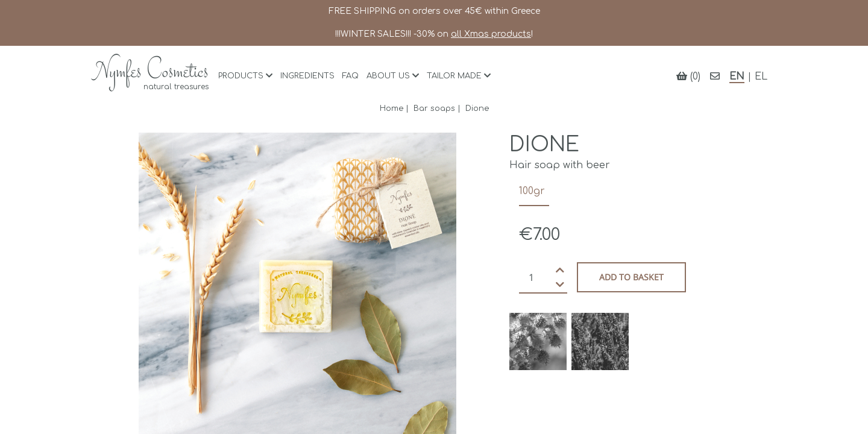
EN (737, 77)
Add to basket (631, 277)
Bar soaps (434, 108)
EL (761, 77)
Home (392, 108)
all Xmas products (491, 34)
